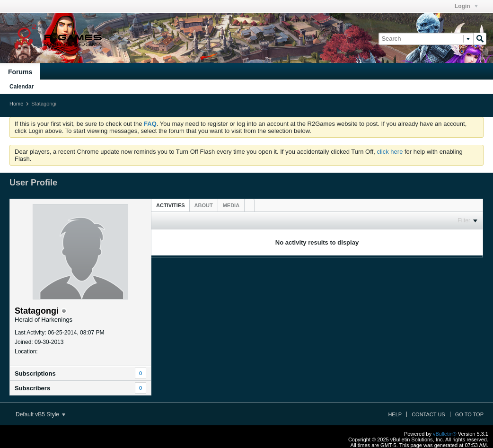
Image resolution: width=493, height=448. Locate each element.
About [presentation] (204, 205)
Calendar (22, 87)
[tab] (171, 205)
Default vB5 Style (40, 414)
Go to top (469, 414)
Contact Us (428, 414)
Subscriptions (35, 373)
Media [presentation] (231, 205)
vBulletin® (445, 434)
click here (390, 152)
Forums (20, 72)
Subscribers (32, 388)
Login (466, 6)
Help (395, 414)
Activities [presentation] (171, 205)
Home (16, 104)
